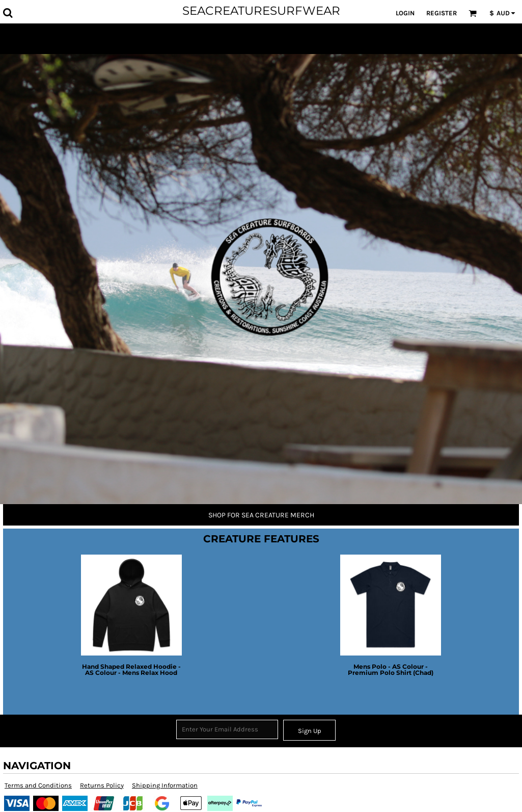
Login (405, 13)
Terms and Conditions (38, 785)
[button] (8, 13)
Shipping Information (165, 785)
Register (442, 13)
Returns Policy (102, 785)
